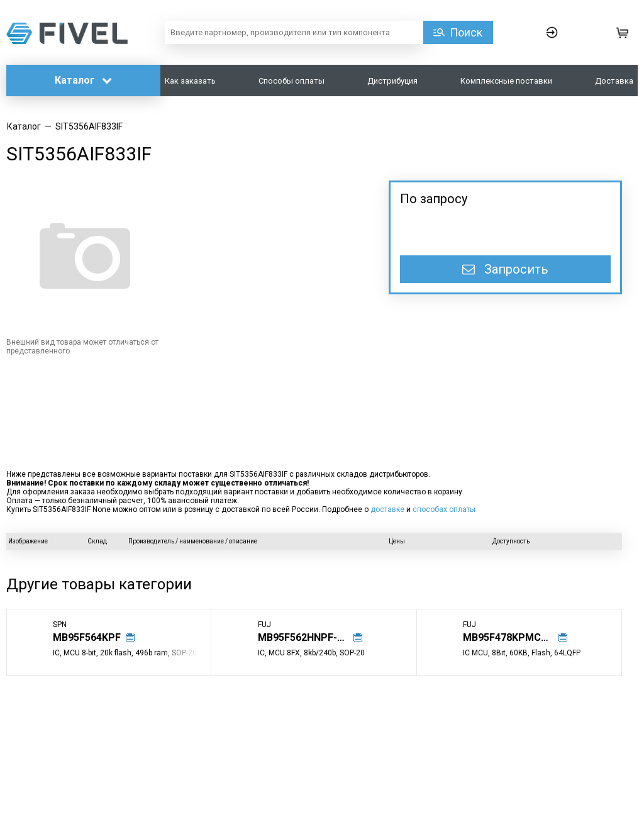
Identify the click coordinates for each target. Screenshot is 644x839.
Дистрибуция (392, 81)
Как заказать (190, 81)
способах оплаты (444, 509)
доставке (387, 509)
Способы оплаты (291, 81)
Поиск (466, 32)
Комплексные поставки (506, 81)
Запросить (505, 269)
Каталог (83, 80)
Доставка (614, 81)
